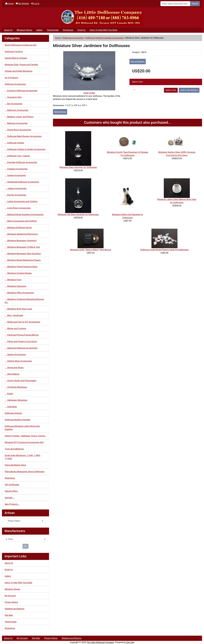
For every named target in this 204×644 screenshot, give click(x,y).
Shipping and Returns (15, 609)
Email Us (81, 30)
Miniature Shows (24, 30)
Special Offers (11, 491)
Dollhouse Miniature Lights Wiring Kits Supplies (22, 428)
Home (9, 4)
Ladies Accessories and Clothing (21, 201)
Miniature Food (13, 280)
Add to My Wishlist (189, 90)
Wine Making (12, 374)
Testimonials (53, 30)
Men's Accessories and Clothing (21, 221)
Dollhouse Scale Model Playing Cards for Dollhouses (165, 250)
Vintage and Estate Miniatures (19, 71)
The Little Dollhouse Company (100, 642)
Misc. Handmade (14, 315)
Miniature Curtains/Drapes (18, 273)
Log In (35, 4)
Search (195, 4)
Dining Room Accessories (18, 130)
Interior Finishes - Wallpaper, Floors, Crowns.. (25, 436)
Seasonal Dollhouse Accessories (21, 348)
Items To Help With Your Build (103, 30)
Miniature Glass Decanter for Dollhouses (78, 167)
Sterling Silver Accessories (18, 361)
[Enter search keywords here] (175, 4)
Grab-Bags (11, 407)
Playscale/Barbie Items (15, 465)
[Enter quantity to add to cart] (148, 90)
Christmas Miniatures (16, 387)
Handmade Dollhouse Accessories (22, 182)
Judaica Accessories (16, 188)
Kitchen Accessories (15, 195)
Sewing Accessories (15, 355)
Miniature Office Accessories (19, 293)
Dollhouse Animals (13, 413)
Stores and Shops (14, 368)
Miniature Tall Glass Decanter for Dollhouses (78, 215)
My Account (10, 596)
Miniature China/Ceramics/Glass (21, 267)
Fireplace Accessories (16, 169)
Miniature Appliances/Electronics (21, 234)
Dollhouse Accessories (73, 38)
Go (25, 546)
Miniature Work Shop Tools (18, 309)
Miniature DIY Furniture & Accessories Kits (24, 442)
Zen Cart (130, 642)
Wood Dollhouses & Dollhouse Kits (21, 45)
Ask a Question (138, 61)
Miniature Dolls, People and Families (21, 65)
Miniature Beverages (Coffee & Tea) (22, 247)
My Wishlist (22, 4)
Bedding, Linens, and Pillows (19, 117)
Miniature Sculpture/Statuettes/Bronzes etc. (24, 301)
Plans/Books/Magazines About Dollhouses (25, 472)
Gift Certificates (12, 485)
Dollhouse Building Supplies (17, 420)
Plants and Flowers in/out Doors (21, 341)
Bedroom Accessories (16, 123)
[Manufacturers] (25, 539)
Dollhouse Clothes (14, 143)
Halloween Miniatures (16, 400)
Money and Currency (15, 328)
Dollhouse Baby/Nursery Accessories (23, 136)
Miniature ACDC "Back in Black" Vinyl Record (91, 250)
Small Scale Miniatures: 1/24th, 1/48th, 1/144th (23, 457)
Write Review (60, 112)
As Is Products (11, 78)
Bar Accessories (13, 104)
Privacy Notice (11, 602)
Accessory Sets (13, 97)
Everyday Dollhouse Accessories (21, 162)
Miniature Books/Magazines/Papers (23, 260)
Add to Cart (171, 90)
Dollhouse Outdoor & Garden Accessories (105, 38)
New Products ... (12, 504)
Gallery (39, 30)
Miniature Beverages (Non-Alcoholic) (23, 254)
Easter (9, 394)
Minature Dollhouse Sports (18, 228)
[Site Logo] (102, 17)
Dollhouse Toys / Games (17, 156)
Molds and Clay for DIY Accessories (22, 322)
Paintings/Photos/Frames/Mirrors (22, 335)
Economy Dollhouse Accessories (21, 91)
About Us (8, 30)
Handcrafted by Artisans (16, 58)
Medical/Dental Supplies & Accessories (24, 215)
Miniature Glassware (15, 286)
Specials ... (10, 498)
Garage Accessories (15, 175)
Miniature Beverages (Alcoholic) (21, 241)
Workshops (68, 30)
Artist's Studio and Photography (21, 381)
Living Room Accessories (18, 208)
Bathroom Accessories (16, 110)
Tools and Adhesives (14, 449)
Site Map (9, 615)
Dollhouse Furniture (14, 52)
